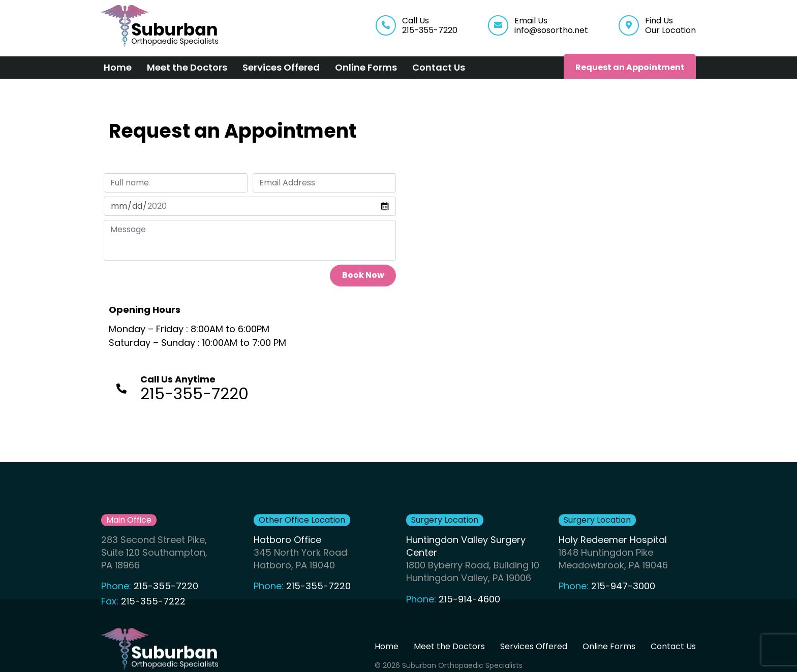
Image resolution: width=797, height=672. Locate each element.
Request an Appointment (630, 67)
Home (118, 67)
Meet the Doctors (187, 67)
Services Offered (281, 67)
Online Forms (366, 67)
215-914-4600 (469, 618)
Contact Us (439, 67)
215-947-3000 (623, 606)
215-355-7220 (166, 606)
